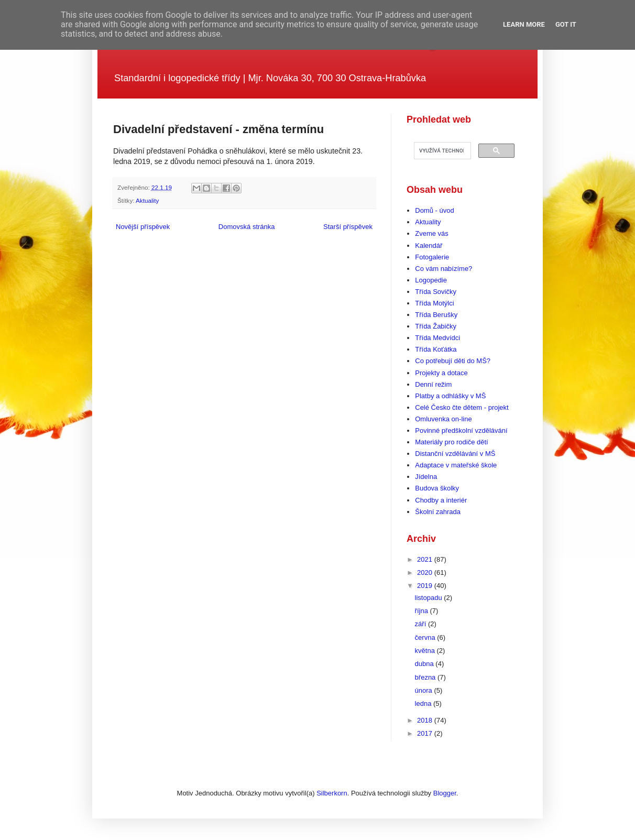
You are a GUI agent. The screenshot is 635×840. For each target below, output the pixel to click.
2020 (426, 572)
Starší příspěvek (348, 227)
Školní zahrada (438, 512)
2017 (426, 733)
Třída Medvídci (437, 338)
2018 (426, 720)
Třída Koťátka (436, 349)
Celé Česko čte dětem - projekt (462, 407)
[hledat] (441, 151)
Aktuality (147, 200)
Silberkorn (332, 793)
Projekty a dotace (441, 373)
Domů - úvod (434, 210)
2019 (426, 586)
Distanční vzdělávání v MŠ (455, 454)
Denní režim (433, 384)
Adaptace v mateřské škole (456, 465)
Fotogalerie (432, 257)
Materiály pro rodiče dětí (451, 442)
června (426, 637)
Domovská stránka (247, 227)
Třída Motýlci (434, 303)
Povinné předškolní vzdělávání (461, 430)
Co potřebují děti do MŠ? (453, 361)
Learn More (524, 24)
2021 (426, 559)
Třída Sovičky (436, 292)
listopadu (430, 598)
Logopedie (431, 280)
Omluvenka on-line (443, 419)
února (425, 690)
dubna (425, 664)
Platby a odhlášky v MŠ (450, 396)
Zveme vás (432, 233)
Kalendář (429, 246)
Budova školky (437, 488)
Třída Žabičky (436, 326)
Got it (566, 24)
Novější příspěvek (143, 227)
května (426, 651)
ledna (424, 703)
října (423, 611)
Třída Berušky (436, 315)
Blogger (445, 793)
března (426, 677)
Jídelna (426, 477)
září (421, 624)
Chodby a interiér (441, 500)
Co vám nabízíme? (444, 269)
